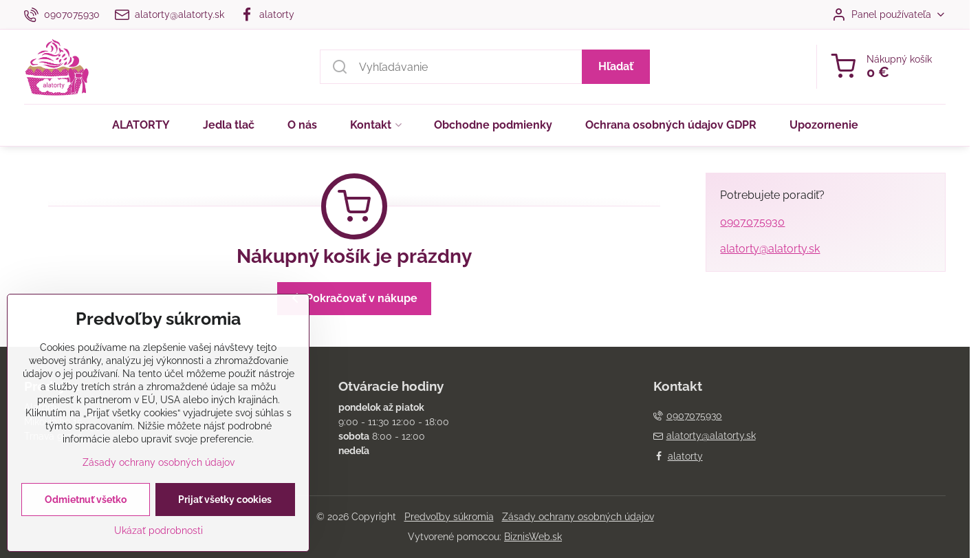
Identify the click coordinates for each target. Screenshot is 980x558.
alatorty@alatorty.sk (770, 249)
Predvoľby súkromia (449, 517)
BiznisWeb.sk (533, 537)
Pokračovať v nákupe (352, 298)
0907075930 (752, 222)
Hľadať (616, 66)
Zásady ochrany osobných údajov (578, 517)
